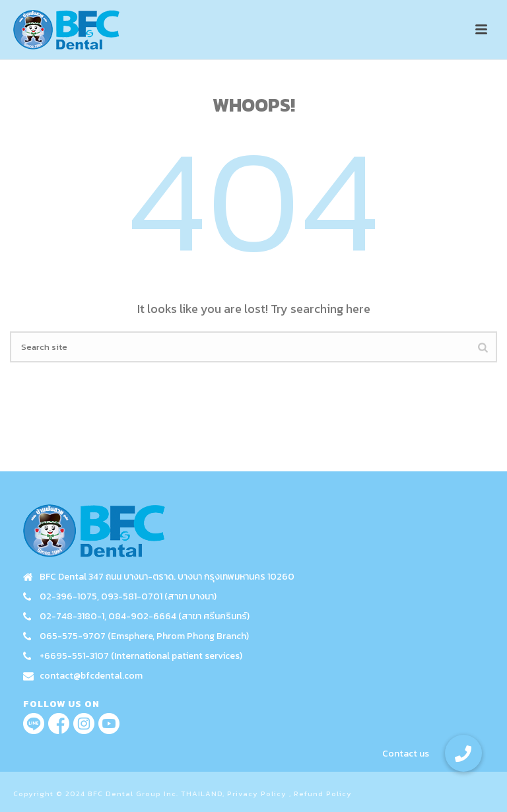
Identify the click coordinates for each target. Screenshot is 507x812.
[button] (463, 753)
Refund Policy (323, 794)
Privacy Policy (257, 794)
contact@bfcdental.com (91, 676)
